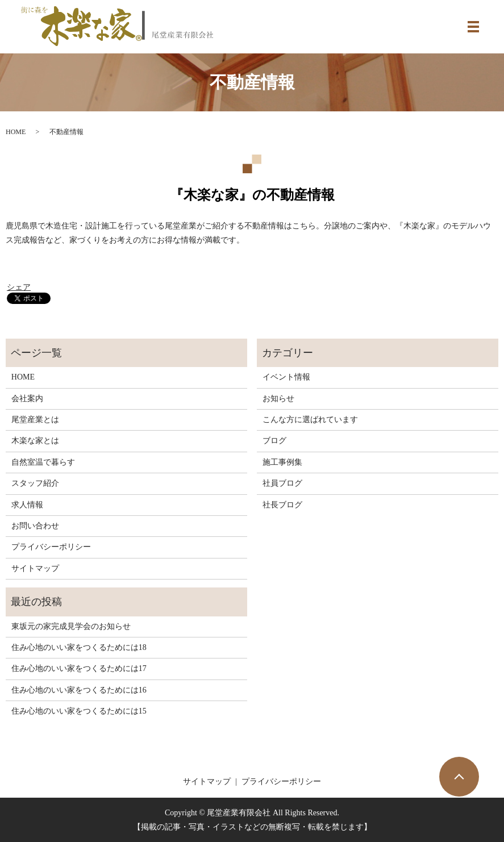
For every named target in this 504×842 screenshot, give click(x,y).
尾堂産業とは (35, 420)
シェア (19, 287)
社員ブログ (282, 483)
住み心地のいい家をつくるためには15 (79, 711)
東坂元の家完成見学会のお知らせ (71, 626)
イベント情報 (286, 377)
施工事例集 (282, 462)
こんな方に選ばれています (310, 420)
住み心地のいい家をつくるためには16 (79, 690)
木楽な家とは (35, 441)
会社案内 (27, 399)
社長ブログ (282, 505)
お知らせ (278, 399)
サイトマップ (35, 568)
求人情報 (27, 505)
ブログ (274, 441)
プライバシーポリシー (51, 547)
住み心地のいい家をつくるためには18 (79, 647)
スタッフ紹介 (35, 483)
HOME (16, 132)
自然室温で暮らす (43, 462)
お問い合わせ (35, 526)
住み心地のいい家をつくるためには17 (79, 668)
